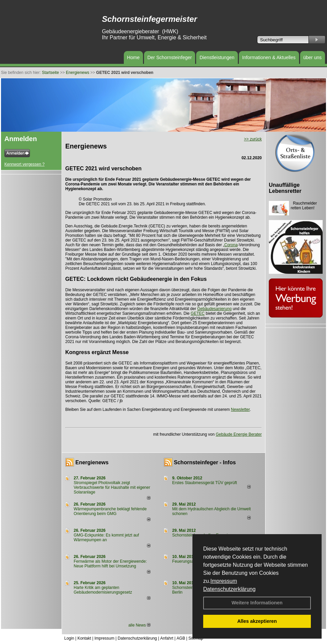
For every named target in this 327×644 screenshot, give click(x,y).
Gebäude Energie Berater (239, 434)
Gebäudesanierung (214, 309)
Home (133, 57)
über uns (313, 57)
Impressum (224, 581)
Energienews (92, 462)
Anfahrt (167, 638)
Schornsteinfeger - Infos (205, 462)
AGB (181, 638)
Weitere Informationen (257, 603)
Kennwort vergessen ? (24, 164)
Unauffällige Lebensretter (285, 188)
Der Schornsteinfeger (170, 57)
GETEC (198, 313)
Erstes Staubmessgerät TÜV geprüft (205, 483)
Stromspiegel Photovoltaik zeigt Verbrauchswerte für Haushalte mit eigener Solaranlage (112, 487)
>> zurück (253, 139)
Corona (231, 245)
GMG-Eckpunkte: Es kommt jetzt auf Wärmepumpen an (106, 538)
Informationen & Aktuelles (269, 57)
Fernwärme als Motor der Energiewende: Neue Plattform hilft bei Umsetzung (110, 564)
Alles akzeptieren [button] (257, 621)
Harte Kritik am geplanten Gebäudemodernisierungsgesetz (103, 590)
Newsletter (240, 410)
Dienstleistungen (217, 57)
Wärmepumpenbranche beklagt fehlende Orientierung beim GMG (110, 511)
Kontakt (84, 638)
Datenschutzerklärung (229, 589)
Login (69, 638)
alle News (139, 625)
